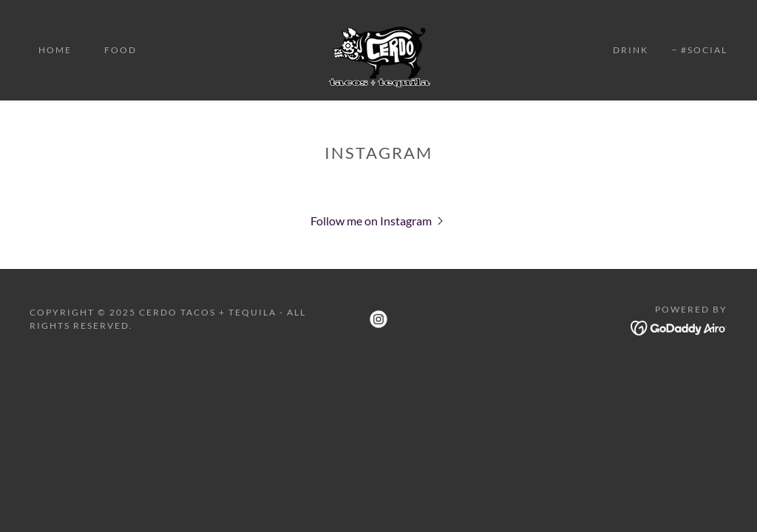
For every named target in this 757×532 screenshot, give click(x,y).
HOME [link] (55, 50)
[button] (378, 220)
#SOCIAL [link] (704, 50)
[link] (378, 48)
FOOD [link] (120, 50)
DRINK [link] (631, 50)
